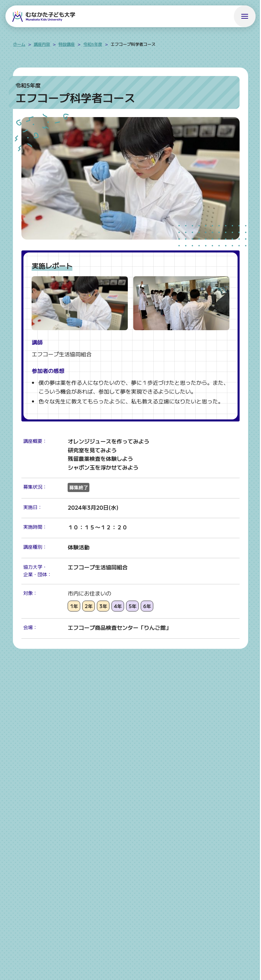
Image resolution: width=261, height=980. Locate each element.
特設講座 (67, 44)
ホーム (19, 44)
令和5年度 (93, 44)
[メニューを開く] (245, 16)
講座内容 (42, 44)
